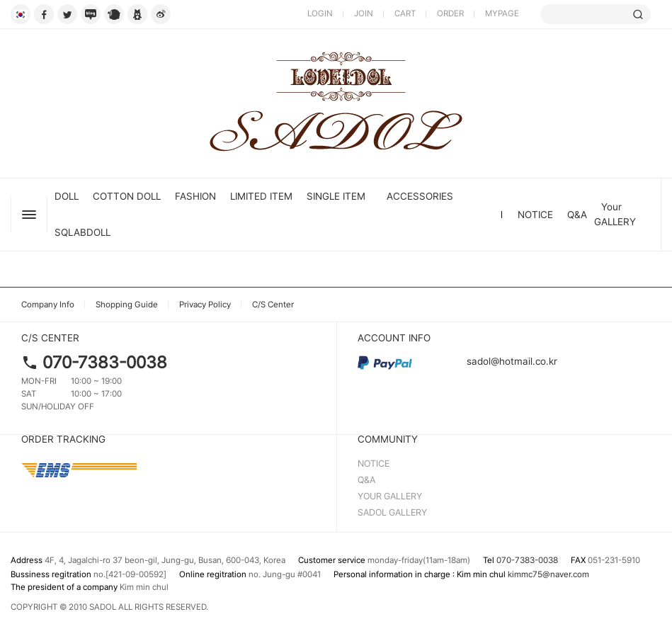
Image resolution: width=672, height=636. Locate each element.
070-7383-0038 (105, 362)
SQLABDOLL (82, 232)
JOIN (364, 13)
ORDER (450, 13)
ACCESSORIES (420, 196)
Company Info (48, 305)
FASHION (195, 196)
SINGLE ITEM (336, 196)
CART (405, 13)
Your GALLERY (615, 214)
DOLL (67, 196)
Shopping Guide (127, 305)
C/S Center (273, 305)
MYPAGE (502, 13)
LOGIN (320, 13)
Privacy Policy (205, 305)
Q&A (577, 215)
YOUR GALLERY (390, 496)
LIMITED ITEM (261, 196)
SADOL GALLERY (392, 512)
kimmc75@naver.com (548, 574)
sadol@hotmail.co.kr (457, 361)
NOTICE (535, 215)
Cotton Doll (127, 196)
